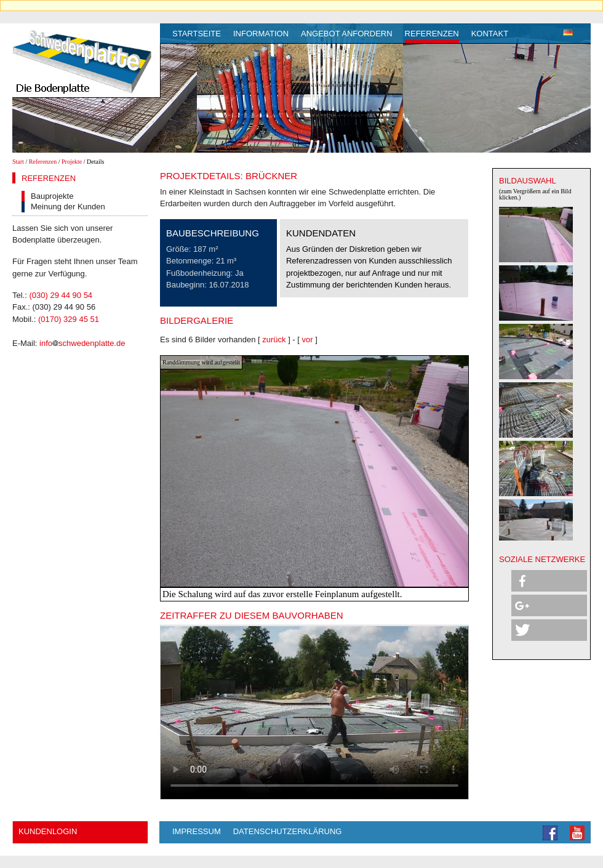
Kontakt (490, 34)
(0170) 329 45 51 (69, 319)
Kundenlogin (48, 831)
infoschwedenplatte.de (82, 343)
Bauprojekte (52, 196)
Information (261, 34)
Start (18, 162)
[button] (549, 581)
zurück (274, 340)
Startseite (197, 34)
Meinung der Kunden (68, 207)
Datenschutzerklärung (288, 831)
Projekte (72, 162)
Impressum (197, 831)
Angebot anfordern (347, 34)
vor (308, 340)
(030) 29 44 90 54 (61, 295)
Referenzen (432, 34)
